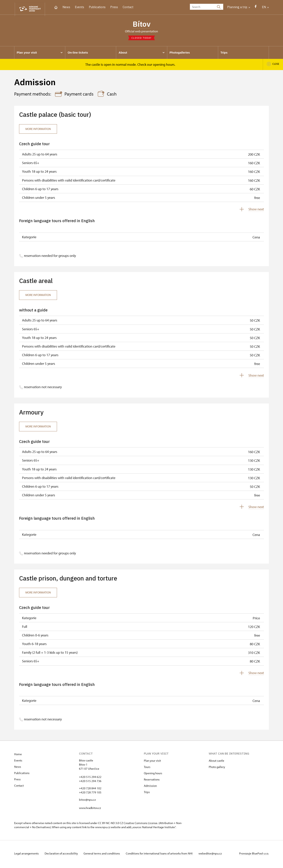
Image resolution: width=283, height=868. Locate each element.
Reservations (152, 781)
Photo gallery (217, 768)
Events (79, 7)
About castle (216, 762)
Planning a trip (239, 7)
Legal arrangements (27, 855)
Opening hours (153, 775)
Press (114, 7)
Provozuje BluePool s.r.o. (254, 855)
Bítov (142, 25)
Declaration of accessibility (62, 855)
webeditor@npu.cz (214, 855)
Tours (147, 768)
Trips (147, 794)
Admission (150, 787)
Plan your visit (152, 762)
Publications (97, 7)
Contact (128, 7)
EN (265, 7)
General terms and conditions (104, 855)
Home (18, 756)
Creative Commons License (141, 825)
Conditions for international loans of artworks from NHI (163, 855)
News (66, 7)
